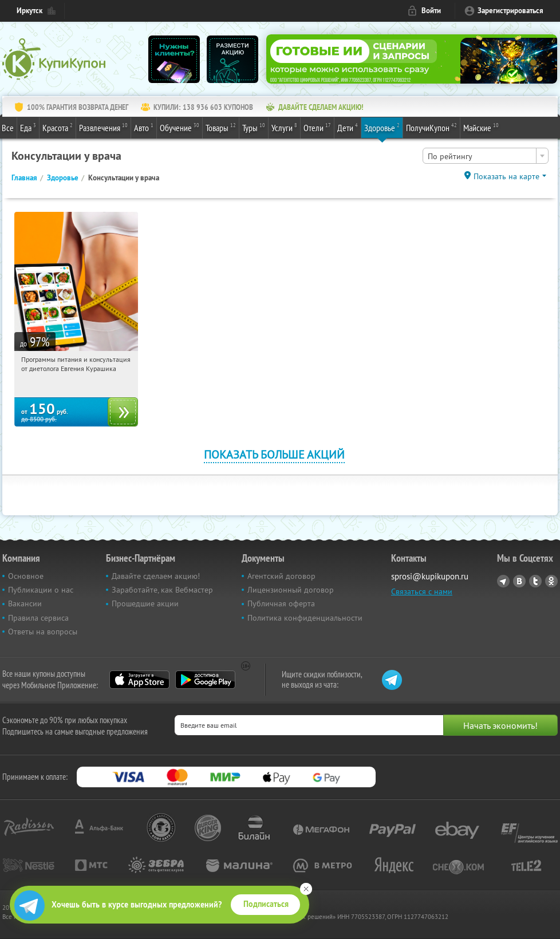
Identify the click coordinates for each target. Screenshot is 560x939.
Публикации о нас (41, 590)
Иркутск (29, 11)
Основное (26, 576)
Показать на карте (506, 176)
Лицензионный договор (291, 590)
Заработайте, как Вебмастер (162, 590)
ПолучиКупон (431, 127)
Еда (28, 127)
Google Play (205, 680)
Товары (221, 127)
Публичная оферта (281, 603)
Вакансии (25, 603)
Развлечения (103, 127)
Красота (58, 127)
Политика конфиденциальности (305, 618)
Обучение (180, 127)
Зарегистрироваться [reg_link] (510, 11)
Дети (348, 127)
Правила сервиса (38, 618)
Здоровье (382, 127)
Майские (481, 127)
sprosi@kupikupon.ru (430, 576)
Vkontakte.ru (519, 581)
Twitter (535, 581)
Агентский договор (281, 576)
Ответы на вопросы (43, 632)
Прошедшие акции (145, 603)
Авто (144, 127)
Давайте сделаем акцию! (156, 576)
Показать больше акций (274, 454)
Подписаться (266, 904)
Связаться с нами (422, 591)
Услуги (284, 127)
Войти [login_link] (431, 11)
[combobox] (486, 156)
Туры (254, 127)
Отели (317, 127)
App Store (139, 680)
